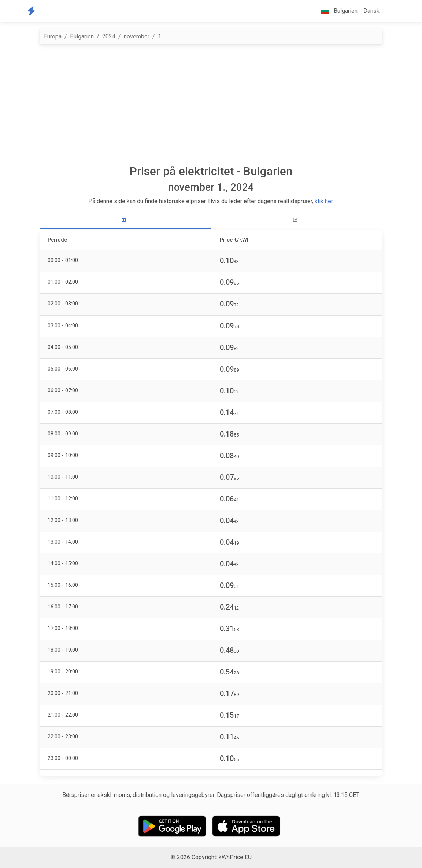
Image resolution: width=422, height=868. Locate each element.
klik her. (324, 201)
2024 (109, 36)
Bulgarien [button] (336, 11)
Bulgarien (82, 36)
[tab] (125, 220)
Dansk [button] (371, 11)
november (137, 36)
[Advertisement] (211, 104)
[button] (388, 11)
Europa (53, 36)
